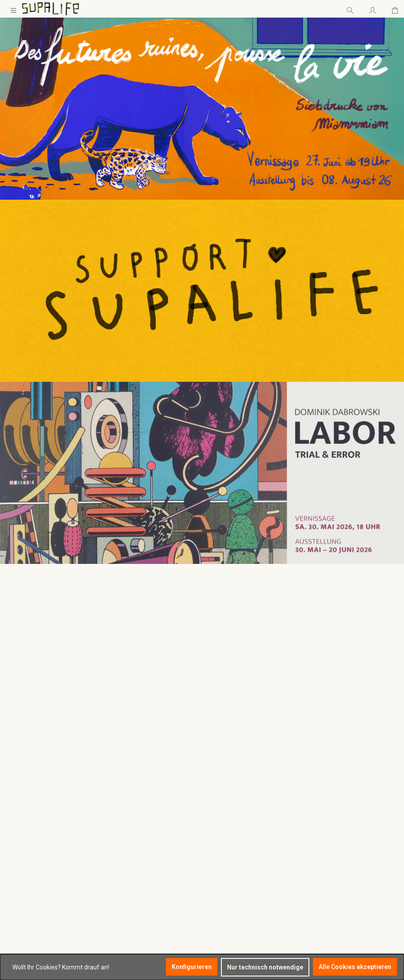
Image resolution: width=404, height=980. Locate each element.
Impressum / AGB (135, 833)
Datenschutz (128, 822)
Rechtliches (136, 773)
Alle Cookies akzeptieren (355, 967)
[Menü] (13, 9)
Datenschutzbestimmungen (364, 874)
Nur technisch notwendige (265, 967)
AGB (353, 893)
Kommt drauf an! (86, 967)
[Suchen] (350, 9)
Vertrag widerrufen (137, 844)
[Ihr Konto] (373, 9)
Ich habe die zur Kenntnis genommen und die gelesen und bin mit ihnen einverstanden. (364, 884)
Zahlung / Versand (136, 800)
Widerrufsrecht (131, 811)
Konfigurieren (192, 967)
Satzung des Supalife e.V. (145, 789)
